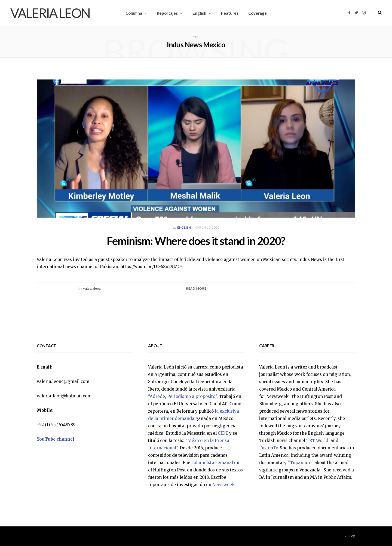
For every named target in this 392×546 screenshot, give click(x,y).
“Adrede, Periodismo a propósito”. (183, 396)
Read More (196, 288)
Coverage (258, 13)
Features (230, 13)
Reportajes (167, 13)
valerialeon (92, 288)
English (199, 13)
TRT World (318, 441)
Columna (134, 13)
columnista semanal (212, 463)
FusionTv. (269, 448)
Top (350, 536)
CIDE (223, 433)
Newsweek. (224, 485)
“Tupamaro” (301, 463)
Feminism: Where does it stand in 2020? (196, 241)
